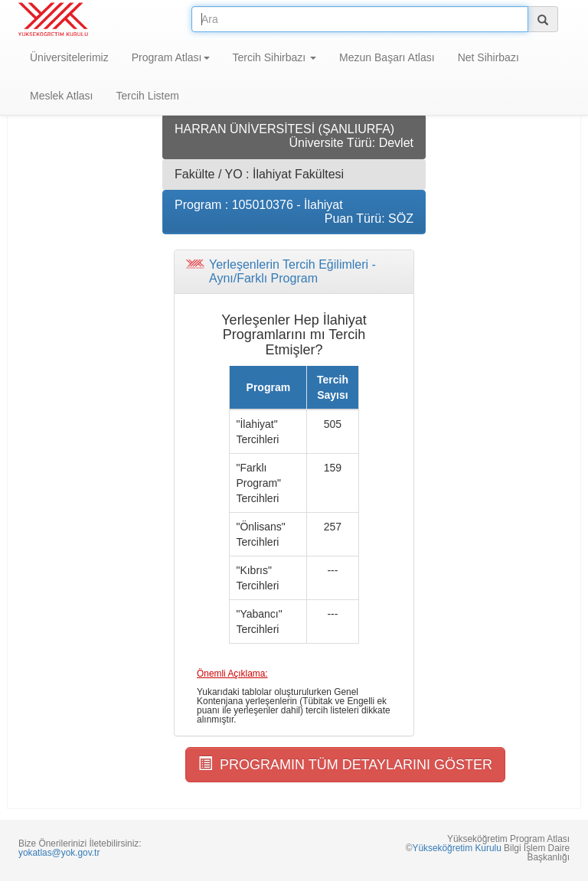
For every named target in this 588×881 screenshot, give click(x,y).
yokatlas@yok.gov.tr (59, 853)
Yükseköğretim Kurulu (456, 848)
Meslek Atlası (61, 96)
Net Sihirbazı (488, 57)
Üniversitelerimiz (69, 57)
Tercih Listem (147, 96)
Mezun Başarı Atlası (387, 57)
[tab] (294, 271)
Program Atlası (171, 57)
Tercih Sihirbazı (275, 57)
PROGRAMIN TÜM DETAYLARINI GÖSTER (345, 764)
